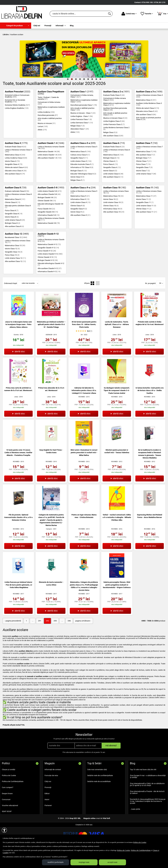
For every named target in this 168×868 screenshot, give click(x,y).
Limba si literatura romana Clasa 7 (149, 167)
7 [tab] (92, 99)
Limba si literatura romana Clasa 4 (18, 170)
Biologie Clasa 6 (111, 178)
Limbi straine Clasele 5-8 (50, 211)
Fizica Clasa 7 (143, 184)
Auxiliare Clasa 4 (16, 163)
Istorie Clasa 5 (77, 197)
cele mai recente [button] (28, 303)
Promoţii (48, 807)
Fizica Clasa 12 (12, 274)
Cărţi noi (48, 801)
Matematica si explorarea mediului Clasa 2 (117, 124)
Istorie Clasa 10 (111, 219)
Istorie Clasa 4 (12, 181)
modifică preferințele (56, 862)
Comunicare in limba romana (49, 123)
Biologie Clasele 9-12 (48, 280)
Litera (114, 354)
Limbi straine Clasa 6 (113, 193)
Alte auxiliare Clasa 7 (146, 174)
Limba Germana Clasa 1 (82, 142)
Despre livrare (7, 813)
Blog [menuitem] (72, 26)
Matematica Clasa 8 (15, 219)
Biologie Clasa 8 (12, 243)
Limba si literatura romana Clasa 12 (18, 261)
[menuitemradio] (92, 303)
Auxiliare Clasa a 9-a (83, 207)
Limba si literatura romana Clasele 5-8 (51, 239)
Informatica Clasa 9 (80, 219)
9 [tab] (100, 99)
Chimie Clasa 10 (111, 225)
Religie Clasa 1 (77, 145)
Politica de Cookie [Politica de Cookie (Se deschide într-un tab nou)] (140, 842)
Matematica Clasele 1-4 (49, 171)
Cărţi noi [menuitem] (37, 26)
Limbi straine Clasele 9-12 (50, 274)
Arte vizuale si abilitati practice (50, 139)
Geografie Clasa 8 (14, 233)
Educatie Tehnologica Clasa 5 (83, 193)
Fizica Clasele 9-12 (47, 270)
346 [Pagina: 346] (66, 640)
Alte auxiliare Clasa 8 (14, 246)
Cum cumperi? (8, 807)
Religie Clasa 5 (77, 200)
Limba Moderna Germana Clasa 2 (116, 148)
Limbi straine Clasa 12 (15, 278)
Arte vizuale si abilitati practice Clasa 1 (82, 129)
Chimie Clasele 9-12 (47, 277)
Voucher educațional (10, 825)
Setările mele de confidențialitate (100, 795)
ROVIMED (82, 416)
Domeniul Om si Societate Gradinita (15, 121)
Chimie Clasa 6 (110, 181)
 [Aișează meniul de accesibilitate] (4, 830)
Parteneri (48, 825)
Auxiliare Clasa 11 (147, 207)
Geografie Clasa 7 (144, 187)
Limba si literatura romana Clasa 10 (116, 212)
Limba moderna (46, 132)
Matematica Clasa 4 (15, 174)
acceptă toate (113, 862)
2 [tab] (72, 99)
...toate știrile (135, 828)
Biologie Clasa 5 (79, 190)
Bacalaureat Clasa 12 (16, 257)
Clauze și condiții (9, 789)
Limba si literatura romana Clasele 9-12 (51, 260)
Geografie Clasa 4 (14, 184)
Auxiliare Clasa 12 (17, 254)
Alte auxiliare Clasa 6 (113, 197)
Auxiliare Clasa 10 (115, 207)
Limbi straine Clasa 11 (146, 225)
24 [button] (160, 303)
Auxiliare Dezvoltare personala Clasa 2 (115, 129)
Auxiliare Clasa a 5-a (83, 163)
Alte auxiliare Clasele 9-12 (50, 288)
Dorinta (16, 354)
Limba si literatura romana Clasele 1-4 (51, 167)
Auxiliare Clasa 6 (114, 163)
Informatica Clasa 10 (113, 228)
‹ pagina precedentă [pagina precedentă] (12, 640)
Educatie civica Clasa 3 (147, 131)
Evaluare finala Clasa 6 (114, 166)
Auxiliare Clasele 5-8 (51, 207)
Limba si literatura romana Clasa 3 (149, 116)
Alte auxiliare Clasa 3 (146, 134)
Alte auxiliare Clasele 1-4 (50, 178)
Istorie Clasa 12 (12, 268)
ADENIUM (49, 354)
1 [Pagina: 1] (25, 640)
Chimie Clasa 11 (144, 228)
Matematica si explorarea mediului (51, 128)
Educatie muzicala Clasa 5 (82, 184)
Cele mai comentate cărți (97, 789)
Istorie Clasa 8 (12, 236)
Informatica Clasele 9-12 (49, 291)
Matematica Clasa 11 (146, 216)
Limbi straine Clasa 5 (81, 181)
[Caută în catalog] (110, 14)
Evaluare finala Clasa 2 (114, 115)
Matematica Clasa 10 (113, 216)
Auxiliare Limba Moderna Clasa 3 (149, 124)
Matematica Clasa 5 (81, 171)
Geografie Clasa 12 (14, 271)
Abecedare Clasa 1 (80, 149)
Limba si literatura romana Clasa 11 (149, 212)
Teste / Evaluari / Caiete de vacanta (48, 118)
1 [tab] (68, 99)
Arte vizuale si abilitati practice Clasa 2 (115, 134)
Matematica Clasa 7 (146, 171)
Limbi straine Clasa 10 (113, 222)
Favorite (147, 14)
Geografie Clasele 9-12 (48, 267)
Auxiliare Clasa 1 (82, 111)
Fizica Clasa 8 (12, 230)
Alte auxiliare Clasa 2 (113, 155)
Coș (163, 14)
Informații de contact (53, 789)
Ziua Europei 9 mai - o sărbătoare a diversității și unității (148, 796)
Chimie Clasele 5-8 (47, 220)
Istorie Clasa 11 (143, 219)
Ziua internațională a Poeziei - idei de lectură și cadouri (147, 812)
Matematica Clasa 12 (15, 265)
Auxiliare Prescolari (18, 111)
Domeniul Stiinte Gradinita (17, 125)
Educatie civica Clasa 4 (16, 190)
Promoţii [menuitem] (48, 26)
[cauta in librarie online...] (78, 14)
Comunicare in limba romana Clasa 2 (114, 119)
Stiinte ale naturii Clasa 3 (148, 128)
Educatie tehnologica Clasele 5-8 (50, 224)
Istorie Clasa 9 (77, 232)
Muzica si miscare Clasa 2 (115, 138)
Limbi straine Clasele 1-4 (50, 174)
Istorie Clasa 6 (110, 190)
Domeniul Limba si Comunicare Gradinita (17, 116)
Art (82, 354)
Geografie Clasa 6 (112, 187)
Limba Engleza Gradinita (17, 128)
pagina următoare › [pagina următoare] (80, 640)
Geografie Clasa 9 (79, 228)
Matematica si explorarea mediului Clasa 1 (84, 121)
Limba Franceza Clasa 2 (114, 144)
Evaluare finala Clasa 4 (16, 166)
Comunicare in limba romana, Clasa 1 (82, 116)
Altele (42, 149)
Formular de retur (51, 795)
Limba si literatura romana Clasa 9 (84, 212)
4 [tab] (80, 99)
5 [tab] (84, 99)
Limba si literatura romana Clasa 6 (117, 170)
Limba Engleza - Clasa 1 (82, 136)
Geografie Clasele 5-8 (48, 232)
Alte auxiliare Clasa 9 (80, 235)
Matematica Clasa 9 (80, 216)
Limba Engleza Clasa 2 (114, 141)
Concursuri (6, 819)
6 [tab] (88, 99)
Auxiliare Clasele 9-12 (48, 255)
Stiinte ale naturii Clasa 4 (16, 187)
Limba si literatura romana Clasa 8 (18, 215)
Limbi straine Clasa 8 (15, 240)
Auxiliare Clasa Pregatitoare (51, 112)
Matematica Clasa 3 (146, 120)
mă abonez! (111, 765)
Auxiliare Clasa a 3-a (149, 111)
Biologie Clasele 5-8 (47, 217)
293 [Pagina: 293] (53, 640)
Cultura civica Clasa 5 (80, 174)
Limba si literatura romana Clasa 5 (84, 167)
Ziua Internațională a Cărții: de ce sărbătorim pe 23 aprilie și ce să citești (147, 804)
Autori (47, 819)
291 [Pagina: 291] (38, 640)
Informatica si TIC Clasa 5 (82, 187)
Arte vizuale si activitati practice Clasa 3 (148, 138)
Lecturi (43, 146)
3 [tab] (76, 99)
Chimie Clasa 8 (13, 222)
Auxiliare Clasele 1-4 (51, 163)
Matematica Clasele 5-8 (49, 243)
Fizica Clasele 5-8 (46, 228)
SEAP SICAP (7, 831)
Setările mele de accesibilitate (99, 801)
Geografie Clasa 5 (79, 178)
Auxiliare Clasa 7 (147, 163)
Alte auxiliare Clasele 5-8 (49, 214)
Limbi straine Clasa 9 (80, 222)
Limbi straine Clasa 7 (146, 193)
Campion (49, 549)
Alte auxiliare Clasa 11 (147, 232)
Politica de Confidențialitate (13, 801)
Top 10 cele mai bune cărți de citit (143, 789)
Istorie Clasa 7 (143, 190)
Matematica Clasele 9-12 (49, 264)
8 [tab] (96, 99)
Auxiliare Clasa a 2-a (116, 111)
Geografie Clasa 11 (145, 222)
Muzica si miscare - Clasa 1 (83, 133)
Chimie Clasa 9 (78, 225)
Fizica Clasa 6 (110, 184)
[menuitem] (16, 26)
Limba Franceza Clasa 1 (81, 139)
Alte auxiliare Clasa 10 (114, 232)
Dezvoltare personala (48, 135)
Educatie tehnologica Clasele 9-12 (51, 284)
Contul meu (129, 14)
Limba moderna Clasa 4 (16, 178)
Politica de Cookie (9, 795)
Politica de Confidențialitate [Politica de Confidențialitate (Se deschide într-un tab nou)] (141, 850)
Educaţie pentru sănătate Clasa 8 (18, 226)
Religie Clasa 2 (110, 152)
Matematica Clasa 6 (113, 174)
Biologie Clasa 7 (144, 178)
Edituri (47, 813)
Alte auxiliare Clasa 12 (15, 281)
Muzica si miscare (47, 143)
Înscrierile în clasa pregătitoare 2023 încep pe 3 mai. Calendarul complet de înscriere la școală (148, 821)
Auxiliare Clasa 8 (16, 207)
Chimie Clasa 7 (144, 181)
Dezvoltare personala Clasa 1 (84, 125)
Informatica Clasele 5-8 (49, 235)
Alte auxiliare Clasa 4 (15, 193)
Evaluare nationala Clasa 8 (17, 211)
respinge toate (84, 862)
